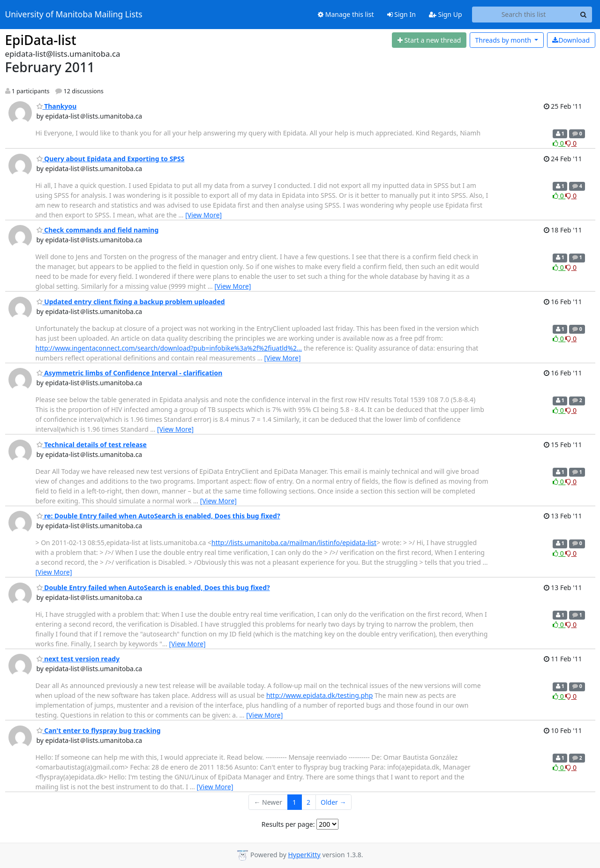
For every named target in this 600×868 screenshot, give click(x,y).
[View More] (203, 215)
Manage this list (346, 14)
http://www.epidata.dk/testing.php (320, 695)
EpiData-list (41, 40)
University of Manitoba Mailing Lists (74, 15)
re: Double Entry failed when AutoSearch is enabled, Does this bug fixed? (158, 516)
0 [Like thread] (559, 143)
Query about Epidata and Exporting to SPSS (111, 159)
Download (571, 40)
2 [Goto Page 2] (308, 802)
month (504, 40)
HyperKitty (304, 855)
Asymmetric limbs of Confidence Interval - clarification (130, 373)
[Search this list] (524, 15)
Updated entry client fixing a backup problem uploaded (131, 302)
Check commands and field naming (98, 230)
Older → (333, 802)
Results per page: (288, 824)
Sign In (401, 14)
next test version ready (78, 659)
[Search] (584, 15)
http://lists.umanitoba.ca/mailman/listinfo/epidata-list (294, 542)
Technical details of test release (92, 445)
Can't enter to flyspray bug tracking (99, 730)
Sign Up (446, 14)
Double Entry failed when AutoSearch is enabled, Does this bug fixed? (153, 587)
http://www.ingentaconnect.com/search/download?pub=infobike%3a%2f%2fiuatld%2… (169, 348)
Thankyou (57, 106)
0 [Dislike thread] (571, 143)
